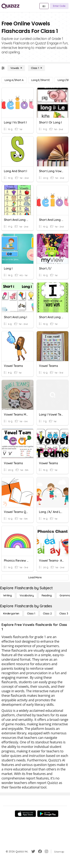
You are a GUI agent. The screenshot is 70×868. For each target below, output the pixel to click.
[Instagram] (46, 851)
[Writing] (7, 595)
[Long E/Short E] (41, 80)
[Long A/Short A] (14, 80)
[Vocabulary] (27, 595)
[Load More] (35, 577)
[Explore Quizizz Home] (10, 6)
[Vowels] (16, 68)
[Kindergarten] (11, 614)
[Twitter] (33, 851)
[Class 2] (47, 614)
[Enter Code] (59, 6)
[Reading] (47, 595)
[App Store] (25, 814)
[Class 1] (36, 68)
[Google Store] (48, 814)
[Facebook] (40, 851)
